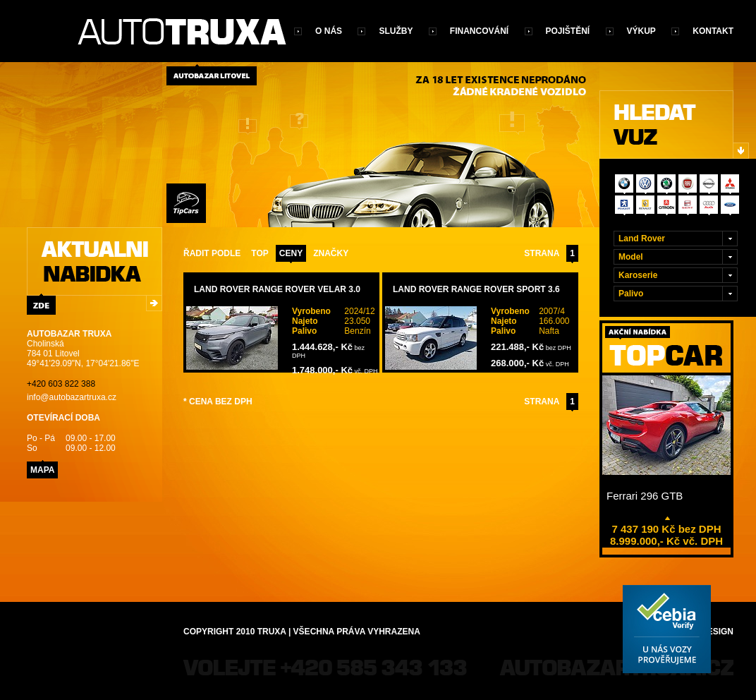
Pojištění (568, 31)
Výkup (641, 31)
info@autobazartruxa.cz (72, 397)
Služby (396, 31)
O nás (329, 31)
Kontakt (713, 31)
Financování (479, 31)
